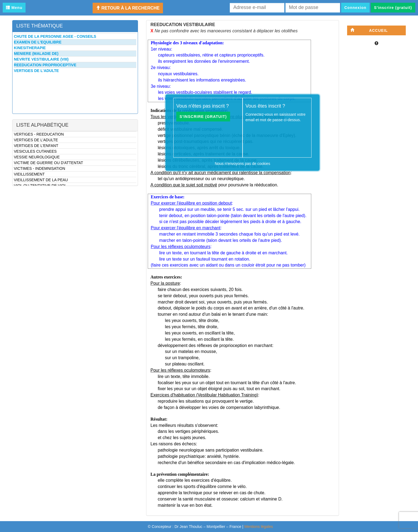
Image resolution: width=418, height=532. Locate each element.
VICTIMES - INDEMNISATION (40, 168)
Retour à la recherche (128, 8)
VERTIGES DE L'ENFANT (36, 146)
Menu (14, 8)
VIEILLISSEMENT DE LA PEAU (41, 180)
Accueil (369, 30)
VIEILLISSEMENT (29, 174)
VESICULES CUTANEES (35, 151)
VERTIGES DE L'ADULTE (36, 140)
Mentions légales (259, 527)
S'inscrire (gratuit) (393, 8)
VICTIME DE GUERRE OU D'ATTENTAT (48, 163)
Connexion (355, 8)
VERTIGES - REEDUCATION (39, 134)
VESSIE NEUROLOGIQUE (37, 157)
